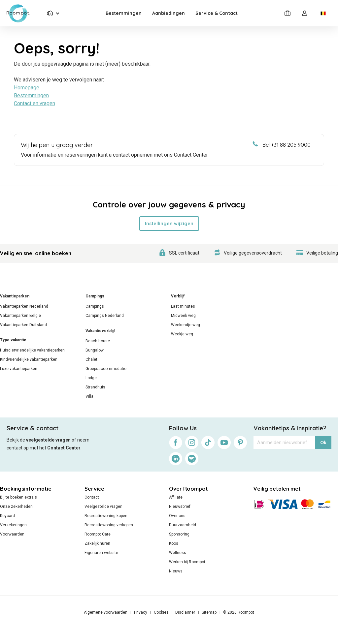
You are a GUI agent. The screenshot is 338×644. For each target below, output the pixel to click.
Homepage (27, 88)
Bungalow (95, 350)
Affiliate (176, 497)
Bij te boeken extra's (18, 497)
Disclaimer (185, 612)
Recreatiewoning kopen (106, 516)
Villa (89, 396)
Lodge (91, 378)
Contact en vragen (34, 103)
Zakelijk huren (97, 543)
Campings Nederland (105, 316)
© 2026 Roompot (239, 612)
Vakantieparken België (20, 316)
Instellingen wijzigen (169, 224)
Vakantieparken (15, 296)
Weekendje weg (186, 325)
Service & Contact (217, 13)
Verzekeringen (13, 525)
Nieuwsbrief (180, 506)
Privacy (141, 612)
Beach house (98, 341)
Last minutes (183, 306)
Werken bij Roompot (187, 562)
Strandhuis (95, 387)
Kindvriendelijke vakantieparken (29, 359)
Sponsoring (179, 534)
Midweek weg (183, 316)
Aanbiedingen (169, 13)
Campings (95, 296)
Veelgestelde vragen (103, 506)
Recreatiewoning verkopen (109, 525)
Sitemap (209, 612)
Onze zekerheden (16, 506)
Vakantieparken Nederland (24, 306)
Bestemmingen (124, 13)
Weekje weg (182, 334)
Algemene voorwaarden (106, 612)
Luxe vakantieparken (19, 369)
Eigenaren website (101, 553)
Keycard (7, 516)
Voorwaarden (12, 534)
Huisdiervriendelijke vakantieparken (32, 350)
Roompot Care (98, 534)
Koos (174, 543)
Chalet (91, 359)
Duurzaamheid (183, 525)
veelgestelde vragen (48, 440)
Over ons (177, 516)
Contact (92, 497)
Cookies (161, 612)
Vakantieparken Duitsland (23, 325)
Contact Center (64, 448)
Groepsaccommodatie (106, 369)
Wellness (178, 553)
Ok (323, 443)
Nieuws (176, 571)
